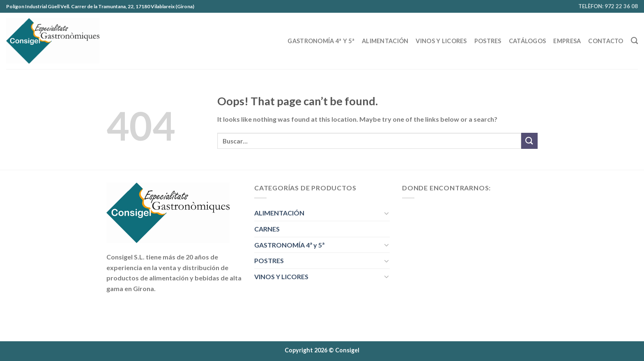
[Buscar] (634, 41)
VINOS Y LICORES (441, 41)
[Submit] (529, 141)
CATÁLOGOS (528, 41)
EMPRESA (567, 41)
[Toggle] (386, 213)
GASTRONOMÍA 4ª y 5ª (321, 41)
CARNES (267, 229)
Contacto (606, 41)
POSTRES (488, 41)
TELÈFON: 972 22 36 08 (608, 6)
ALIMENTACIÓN (385, 41)
